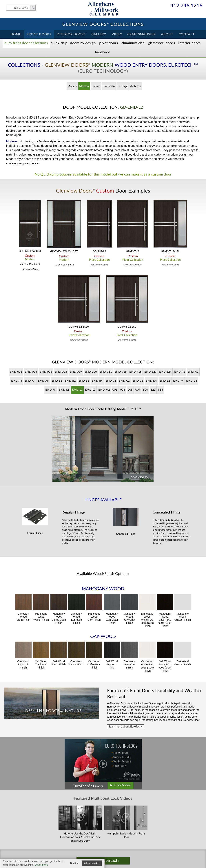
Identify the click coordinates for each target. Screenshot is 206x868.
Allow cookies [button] (92, 863)
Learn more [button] (41, 865)
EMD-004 (31, 372)
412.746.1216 (186, 6)
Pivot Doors (109, 43)
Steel (162, 43)
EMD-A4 (30, 381)
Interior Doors (71, 34)
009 (138, 390)
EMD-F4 (178, 381)
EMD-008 (61, 372)
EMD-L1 (64, 390)
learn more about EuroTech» (126, 727)
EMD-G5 (192, 381)
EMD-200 (91, 372)
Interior (189, 43)
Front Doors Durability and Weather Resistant (154, 694)
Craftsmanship (141, 34)
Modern (84, 86)
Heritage (123, 86)
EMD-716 (135, 372)
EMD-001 (16, 372)
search (21, 8)
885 (161, 390)
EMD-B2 (70, 381)
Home (16, 34)
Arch (136, 86)
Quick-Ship (59, 43)
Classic (96, 86)
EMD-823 (151, 372)
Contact (187, 34)
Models (72, 86)
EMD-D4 (151, 381)
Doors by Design (83, 43)
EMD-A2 (193, 372)
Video (117, 34)
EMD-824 (165, 372)
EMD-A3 (17, 381)
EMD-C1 (111, 381)
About (167, 34)
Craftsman (109, 86)
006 (123, 390)
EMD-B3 (84, 381)
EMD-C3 (138, 381)
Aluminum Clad (133, 43)
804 (145, 390)
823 (153, 390)
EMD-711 (106, 372)
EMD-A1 (180, 372)
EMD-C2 (124, 381)
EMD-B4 (97, 381)
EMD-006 (46, 372)
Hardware (103, 52)
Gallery (99, 34)
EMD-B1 (57, 381)
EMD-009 (76, 372)
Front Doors (39, 34)
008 (130, 390)
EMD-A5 (43, 381)
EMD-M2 (104, 390)
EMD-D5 (165, 381)
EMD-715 (121, 372)
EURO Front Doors (26, 43)
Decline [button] (74, 863)
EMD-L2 (77, 390)
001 (115, 390)
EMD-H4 (51, 390)
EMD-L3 (90, 390)
